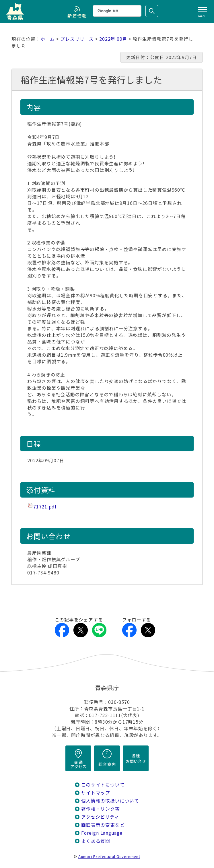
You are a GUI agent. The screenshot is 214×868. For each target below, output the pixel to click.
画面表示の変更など (103, 825)
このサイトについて (103, 785)
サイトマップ (96, 793)
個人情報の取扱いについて (110, 801)
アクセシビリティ (100, 817)
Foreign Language (102, 833)
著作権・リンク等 (100, 809)
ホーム (48, 39)
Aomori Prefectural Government (109, 856)
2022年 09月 (113, 39)
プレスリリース (77, 39)
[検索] (116, 11)
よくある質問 (96, 841)
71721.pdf (45, 507)
